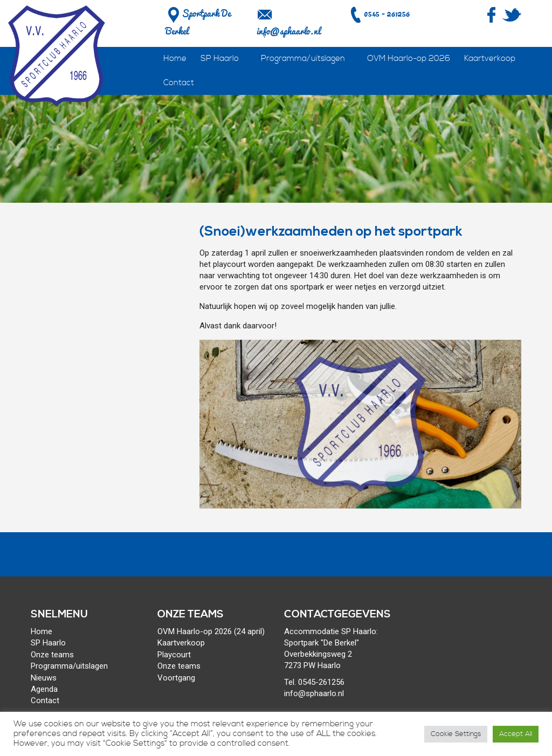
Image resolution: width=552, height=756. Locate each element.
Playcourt (174, 655)
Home (175, 59)
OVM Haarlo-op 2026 (409, 59)
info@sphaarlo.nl (288, 31)
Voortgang (176, 678)
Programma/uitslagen (303, 59)
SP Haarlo (220, 59)
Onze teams (52, 655)
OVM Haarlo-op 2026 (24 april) (211, 631)
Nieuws (44, 678)
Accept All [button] (516, 734)
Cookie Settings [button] (456, 734)
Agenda (44, 689)
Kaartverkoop (490, 59)
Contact (179, 83)
